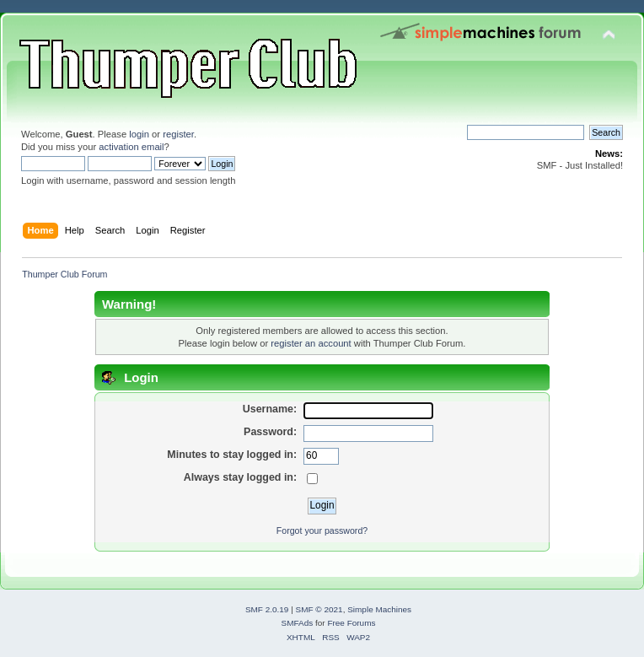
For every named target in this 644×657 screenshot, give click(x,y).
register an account (311, 343)
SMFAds (298, 623)
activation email (131, 147)
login (139, 134)
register (178, 134)
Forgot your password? (322, 530)
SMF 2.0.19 (267, 609)
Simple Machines (379, 609)
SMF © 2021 (319, 609)
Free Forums (351, 623)
